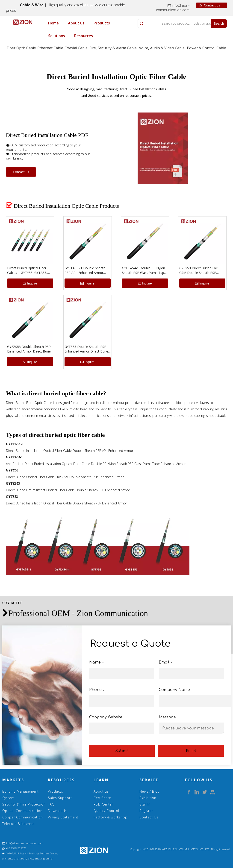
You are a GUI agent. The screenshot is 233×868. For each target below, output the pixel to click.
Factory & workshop (111, 817)
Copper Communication (23, 817)
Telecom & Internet (19, 824)
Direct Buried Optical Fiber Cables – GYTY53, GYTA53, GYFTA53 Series (27, 270)
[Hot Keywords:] (219, 24)
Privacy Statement (63, 817)
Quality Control (106, 811)
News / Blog (149, 791)
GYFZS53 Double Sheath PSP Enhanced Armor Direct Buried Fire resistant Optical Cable (30, 349)
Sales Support (60, 798)
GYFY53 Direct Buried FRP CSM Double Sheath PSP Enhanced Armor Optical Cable (202, 270)
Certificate (102, 798)
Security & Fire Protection (24, 804)
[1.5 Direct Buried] (98, 544)
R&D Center (103, 804)
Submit (122, 751)
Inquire (30, 283)
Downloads (57, 811)
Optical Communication (22, 811)
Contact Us (149, 817)
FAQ (51, 804)
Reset (191, 751)
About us (101, 791)
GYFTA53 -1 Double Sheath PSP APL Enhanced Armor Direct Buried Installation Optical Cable (85, 270)
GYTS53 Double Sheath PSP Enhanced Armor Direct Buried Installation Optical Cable (87, 349)
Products (56, 791)
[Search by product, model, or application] (178, 24)
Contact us (210, 5)
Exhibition (148, 798)
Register (146, 811)
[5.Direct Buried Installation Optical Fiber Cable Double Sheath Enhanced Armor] (163, 148)
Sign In (145, 804)
